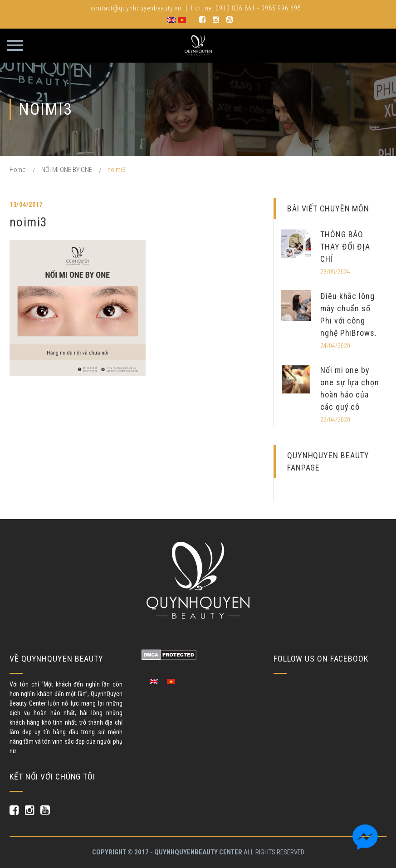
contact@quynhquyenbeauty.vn (136, 8)
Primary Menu (15, 45)
